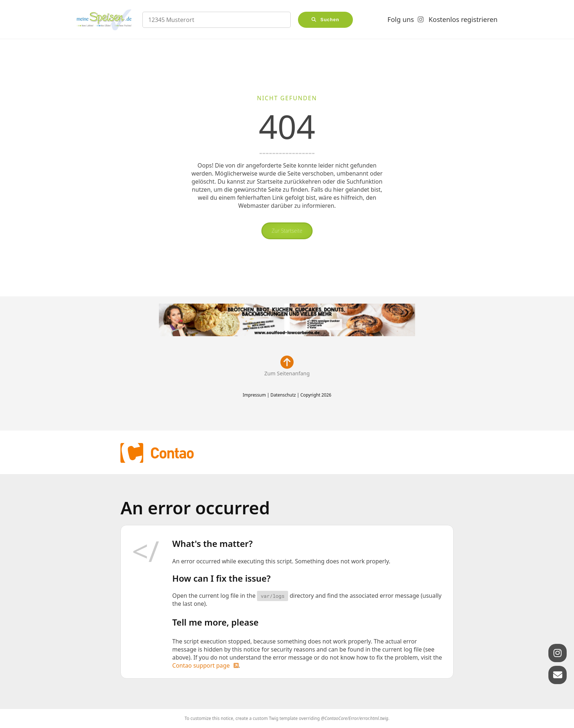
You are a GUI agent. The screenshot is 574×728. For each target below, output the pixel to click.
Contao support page (201, 665)
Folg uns (400, 19)
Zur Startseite (287, 231)
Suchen (330, 20)
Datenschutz (283, 395)
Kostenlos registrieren (463, 19)
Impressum (254, 395)
